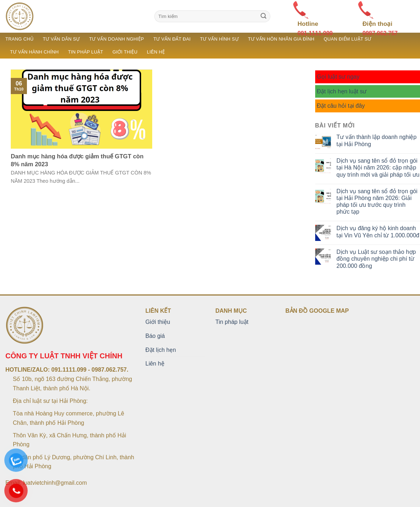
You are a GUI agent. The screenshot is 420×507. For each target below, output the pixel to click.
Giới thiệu (125, 52)
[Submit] (263, 17)
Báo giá (155, 336)
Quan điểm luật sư (348, 39)
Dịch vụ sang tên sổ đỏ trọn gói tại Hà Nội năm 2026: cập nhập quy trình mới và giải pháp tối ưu (378, 168)
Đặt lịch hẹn (161, 350)
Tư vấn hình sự (219, 39)
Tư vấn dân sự (61, 39)
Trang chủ (19, 39)
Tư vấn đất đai (172, 39)
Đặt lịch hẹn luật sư (342, 91)
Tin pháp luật (85, 52)
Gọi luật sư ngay (338, 77)
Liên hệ (156, 52)
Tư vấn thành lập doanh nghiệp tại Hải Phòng (376, 140)
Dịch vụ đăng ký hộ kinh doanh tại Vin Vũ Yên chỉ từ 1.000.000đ (378, 232)
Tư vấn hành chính (34, 52)
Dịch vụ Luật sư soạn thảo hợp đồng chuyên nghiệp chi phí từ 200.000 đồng (376, 259)
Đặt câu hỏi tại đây (341, 106)
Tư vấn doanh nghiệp (116, 39)
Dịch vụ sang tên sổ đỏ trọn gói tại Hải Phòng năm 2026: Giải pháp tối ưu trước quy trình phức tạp (377, 202)
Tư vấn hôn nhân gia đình (281, 39)
